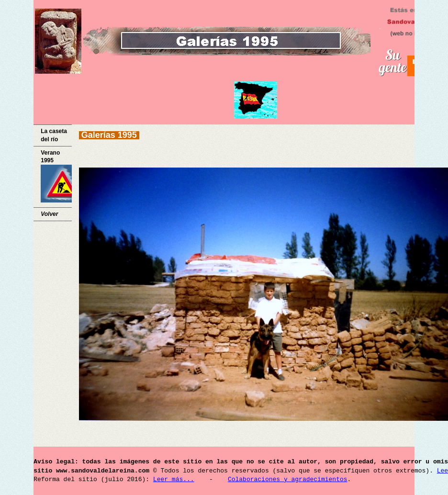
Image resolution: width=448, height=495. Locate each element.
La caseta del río (54, 135)
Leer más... (174, 480)
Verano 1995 (56, 176)
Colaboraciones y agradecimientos (288, 480)
